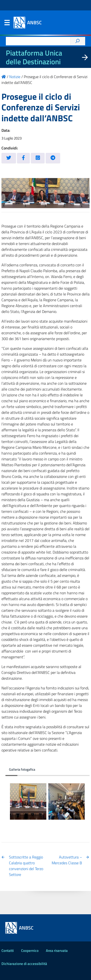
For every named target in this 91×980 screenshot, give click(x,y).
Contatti (8, 951)
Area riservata (57, 951)
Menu (7, 24)
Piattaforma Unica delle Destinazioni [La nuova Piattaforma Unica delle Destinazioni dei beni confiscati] (34, 57)
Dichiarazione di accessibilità (24, 964)
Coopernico (30, 951)
